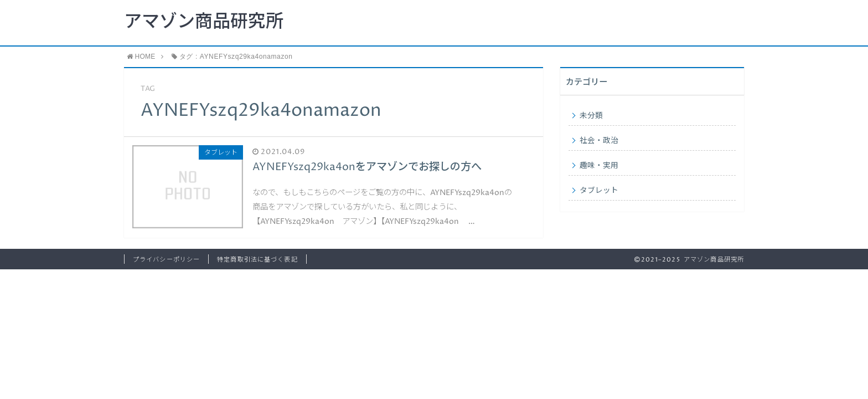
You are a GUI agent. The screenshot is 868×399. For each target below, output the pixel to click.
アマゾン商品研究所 (204, 22)
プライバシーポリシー (166, 260)
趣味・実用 (599, 166)
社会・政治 (599, 141)
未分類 (591, 116)
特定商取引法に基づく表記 (257, 260)
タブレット (599, 191)
